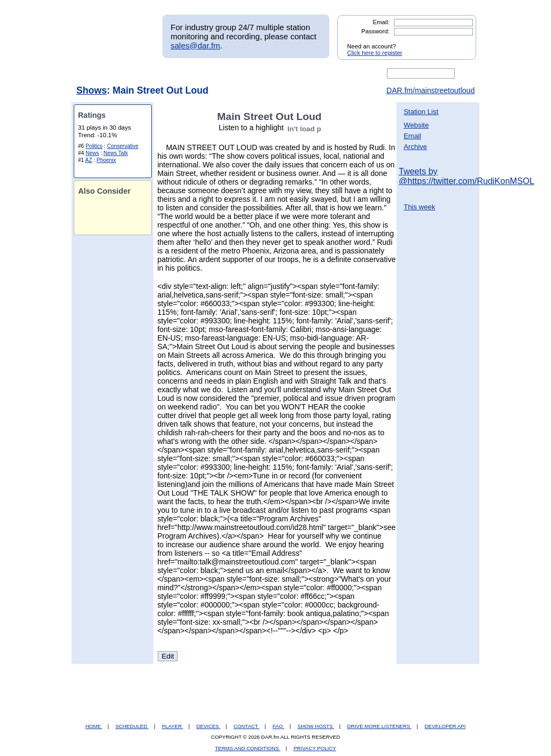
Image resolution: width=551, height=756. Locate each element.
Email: (381, 22)
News (92, 153)
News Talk (115, 153)
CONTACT (246, 726)
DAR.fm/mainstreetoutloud (430, 90)
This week (419, 207)
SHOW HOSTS (316, 726)
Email (412, 136)
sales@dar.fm (195, 45)
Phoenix (106, 160)
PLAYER (173, 726)
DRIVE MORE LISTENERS (379, 726)
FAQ (279, 726)
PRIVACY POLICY (315, 748)
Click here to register (375, 53)
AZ (89, 160)
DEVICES (209, 726)
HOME (94, 726)
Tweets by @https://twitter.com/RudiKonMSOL (467, 176)
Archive (415, 147)
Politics (94, 146)
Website (416, 125)
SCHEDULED (132, 726)
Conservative (123, 146)
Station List (421, 112)
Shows (92, 90)
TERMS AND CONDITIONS (248, 748)
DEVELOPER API (445, 726)
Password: (376, 31)
